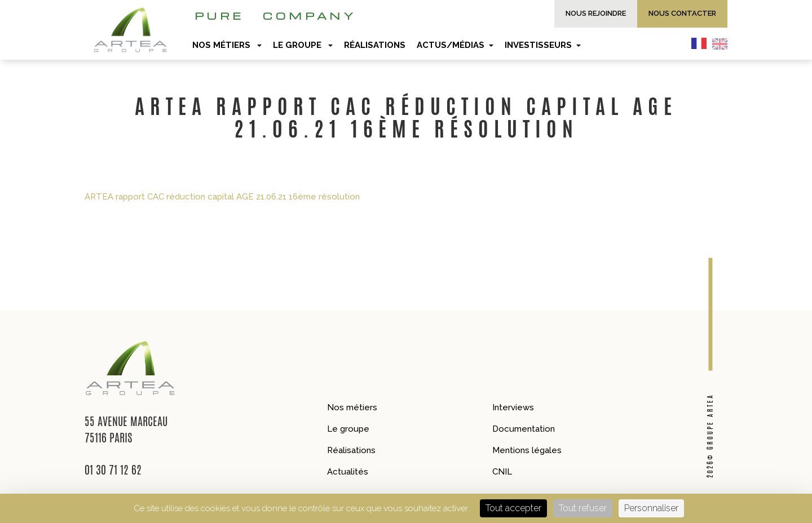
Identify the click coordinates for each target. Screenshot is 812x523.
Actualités (348, 472)
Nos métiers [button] (227, 45)
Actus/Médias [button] (455, 45)
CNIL (502, 472)
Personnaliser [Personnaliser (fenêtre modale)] (651, 508)
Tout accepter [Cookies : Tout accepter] (513, 508)
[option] (723, 43)
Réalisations (351, 450)
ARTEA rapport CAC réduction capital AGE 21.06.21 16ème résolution (222, 197)
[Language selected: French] (712, 43)
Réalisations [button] (375, 45)
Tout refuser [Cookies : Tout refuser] (583, 508)
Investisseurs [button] (543, 45)
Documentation (524, 429)
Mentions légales (527, 450)
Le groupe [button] (303, 45)
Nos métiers (352, 407)
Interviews (513, 407)
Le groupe (348, 429)
